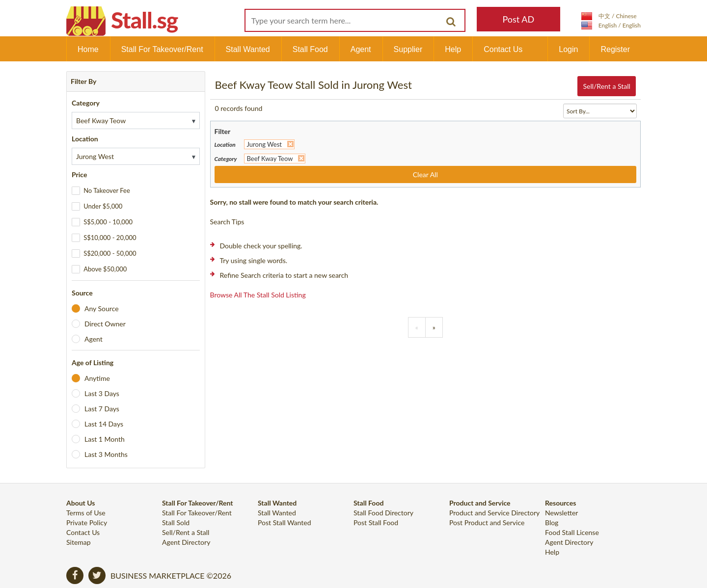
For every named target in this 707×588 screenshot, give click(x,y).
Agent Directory (186, 542)
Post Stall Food (376, 522)
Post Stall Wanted (285, 522)
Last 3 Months (106, 454)
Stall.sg (144, 20)
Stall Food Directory (383, 513)
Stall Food (310, 49)
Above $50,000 (105, 269)
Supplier (408, 49)
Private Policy (87, 522)
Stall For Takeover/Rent (162, 49)
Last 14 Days (104, 424)
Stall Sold (176, 522)
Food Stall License (572, 532)
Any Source (102, 308)
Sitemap (79, 542)
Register (615, 49)
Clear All (425, 174)
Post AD (518, 19)
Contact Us (503, 49)
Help (453, 49)
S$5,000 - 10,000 (108, 222)
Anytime (97, 378)
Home (88, 49)
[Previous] (417, 327)
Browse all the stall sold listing (258, 295)
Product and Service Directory (494, 513)
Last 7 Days (102, 409)
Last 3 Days (102, 393)
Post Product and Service (487, 522)
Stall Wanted (248, 49)
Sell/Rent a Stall (606, 86)
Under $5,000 (103, 206)
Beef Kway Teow (270, 159)
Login (568, 49)
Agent (361, 49)
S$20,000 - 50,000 (110, 253)
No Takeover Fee (107, 190)
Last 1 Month (105, 439)
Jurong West (264, 144)
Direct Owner (105, 324)
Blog (552, 522)
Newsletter (561, 513)
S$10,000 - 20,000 (110, 238)
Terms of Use (86, 513)
